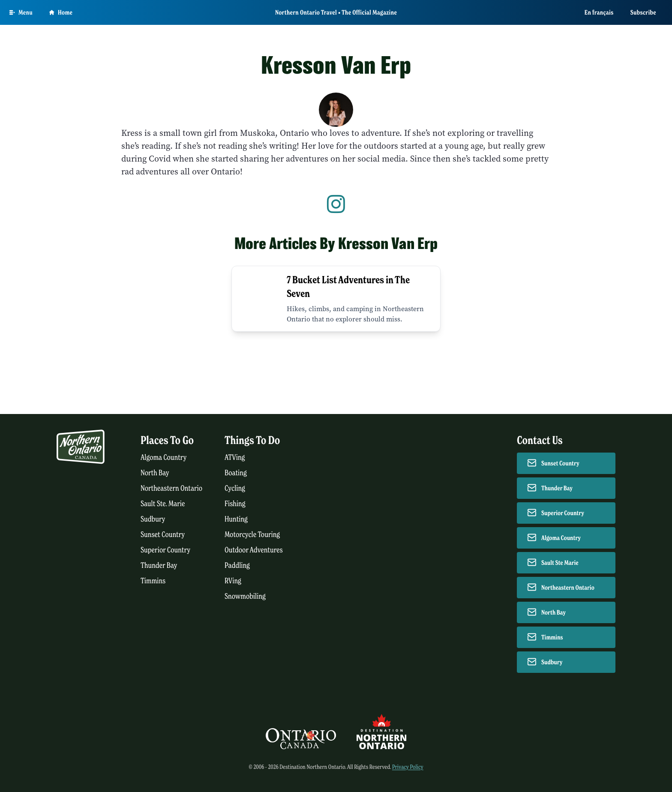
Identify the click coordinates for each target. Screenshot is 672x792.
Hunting (236, 519)
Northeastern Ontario (171, 488)
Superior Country (165, 550)
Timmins (153, 581)
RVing (233, 581)
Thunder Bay (159, 565)
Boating (236, 473)
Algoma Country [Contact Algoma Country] (561, 538)
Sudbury (153, 519)
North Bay (155, 473)
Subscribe (643, 12)
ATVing (235, 457)
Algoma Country (163, 457)
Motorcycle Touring (252, 535)
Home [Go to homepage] (61, 12)
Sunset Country (163, 535)
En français (599, 12)
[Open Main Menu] (21, 12)
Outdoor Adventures (254, 550)
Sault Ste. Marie (163, 504)
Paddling (237, 565)
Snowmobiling (245, 596)
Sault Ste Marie (560, 563)
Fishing (235, 504)
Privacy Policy (408, 767)
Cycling (235, 488)
